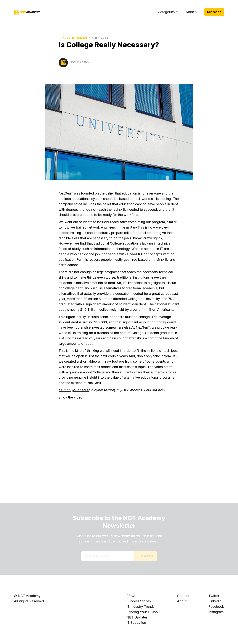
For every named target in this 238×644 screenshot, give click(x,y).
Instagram (216, 612)
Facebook (216, 607)
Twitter (214, 596)
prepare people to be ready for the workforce (105, 215)
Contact (183, 596)
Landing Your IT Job (142, 612)
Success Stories (139, 601)
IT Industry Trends (73, 38)
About (182, 601)
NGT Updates (137, 617)
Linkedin (215, 601)
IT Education (136, 623)
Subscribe (214, 12)
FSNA (131, 596)
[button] (168, 12)
